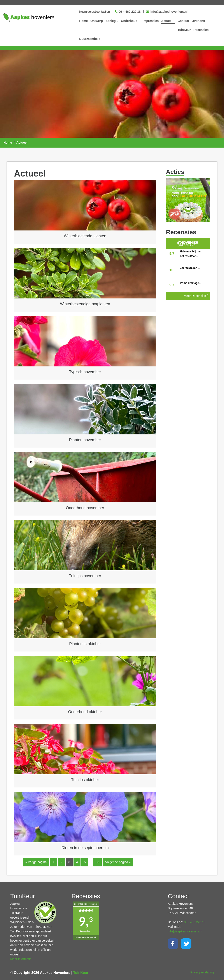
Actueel (22, 142)
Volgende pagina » (118, 862)
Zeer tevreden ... (190, 268)
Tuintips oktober (85, 780)
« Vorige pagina (36, 862)
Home (83, 21)
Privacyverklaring (202, 972)
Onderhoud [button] (129, 21)
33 (98, 862)
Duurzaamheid (90, 39)
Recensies (201, 30)
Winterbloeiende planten (85, 236)
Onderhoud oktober (85, 712)
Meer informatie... (22, 959)
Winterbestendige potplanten (85, 304)
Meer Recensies (196, 296)
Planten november (85, 440)
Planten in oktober (85, 644)
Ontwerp (97, 21)
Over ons (198, 21)
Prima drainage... (191, 283)
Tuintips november (85, 576)
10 (171, 270)
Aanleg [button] (111, 21)
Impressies (151, 21)
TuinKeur (184, 30)
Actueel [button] (167, 21)
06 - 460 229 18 (195, 922)
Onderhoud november (85, 508)
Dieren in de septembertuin (85, 848)
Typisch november (85, 372)
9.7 (172, 253)
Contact (183, 21)
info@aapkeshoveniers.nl (167, 11)
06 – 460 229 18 (128, 11)
